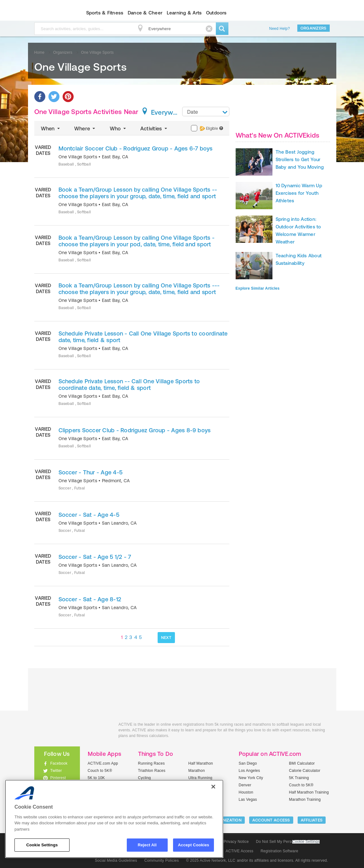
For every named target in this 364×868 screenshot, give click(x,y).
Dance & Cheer (145, 13)
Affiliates (312, 820)
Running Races (151, 763)
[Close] (213, 787)
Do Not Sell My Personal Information (288, 842)
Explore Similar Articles (258, 288)
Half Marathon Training (309, 792)
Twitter (56, 771)
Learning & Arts (184, 13)
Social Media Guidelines (116, 860)
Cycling (145, 778)
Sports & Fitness (105, 13)
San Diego (248, 763)
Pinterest (58, 778)
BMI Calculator (302, 763)
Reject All (147, 845)
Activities (154, 128)
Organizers (314, 28)
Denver (245, 785)
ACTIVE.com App (103, 763)
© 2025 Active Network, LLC (211, 860)
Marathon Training (305, 800)
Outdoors (216, 13)
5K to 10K (96, 778)
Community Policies (162, 860)
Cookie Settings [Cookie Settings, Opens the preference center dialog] (42, 845)
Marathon (197, 771)
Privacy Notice (236, 842)
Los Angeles (249, 771)
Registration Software (279, 851)
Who (118, 128)
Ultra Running (201, 778)
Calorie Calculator (305, 771)
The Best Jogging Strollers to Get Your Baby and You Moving (300, 159)
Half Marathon (201, 763)
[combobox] (206, 112)
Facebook (59, 763)
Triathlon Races (152, 771)
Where (85, 128)
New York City (251, 778)
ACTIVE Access (239, 851)
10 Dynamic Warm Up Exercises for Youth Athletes (299, 193)
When (51, 128)
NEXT (166, 638)
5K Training (299, 778)
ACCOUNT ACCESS (271, 820)
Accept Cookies (194, 845)
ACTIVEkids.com (52, 13)
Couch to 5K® (100, 771)
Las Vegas (248, 800)
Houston (246, 792)
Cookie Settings (306, 842)
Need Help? (280, 29)
